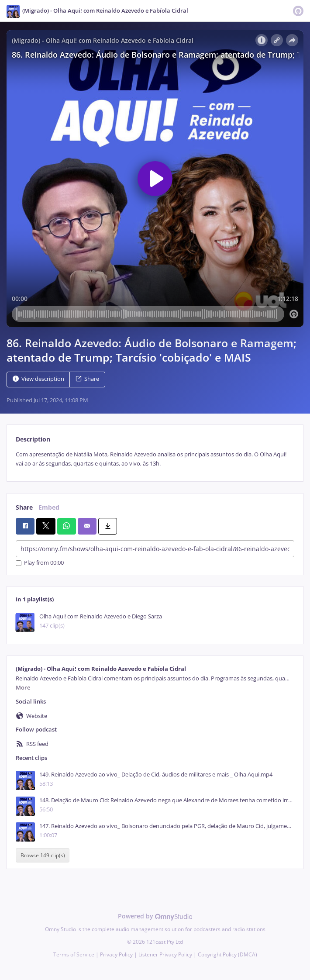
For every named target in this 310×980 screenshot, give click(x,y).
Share (87, 379)
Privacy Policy (116, 954)
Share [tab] (24, 507)
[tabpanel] (155, 459)
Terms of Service (74, 954)
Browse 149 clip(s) (43, 855)
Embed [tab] (49, 507)
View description (38, 379)
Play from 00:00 (40, 563)
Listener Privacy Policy (165, 954)
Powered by (155, 916)
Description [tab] (33, 439)
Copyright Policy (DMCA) (227, 954)
